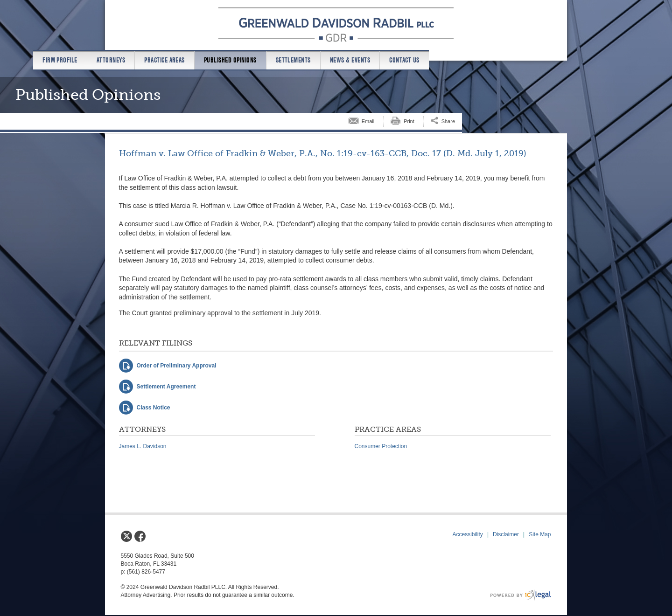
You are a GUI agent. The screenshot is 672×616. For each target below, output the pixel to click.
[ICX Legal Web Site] (521, 595)
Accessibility (468, 534)
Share (448, 121)
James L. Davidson (143, 446)
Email (368, 121)
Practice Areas (164, 60)
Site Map (540, 534)
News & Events (350, 60)
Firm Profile (60, 60)
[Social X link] (126, 536)
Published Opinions (230, 60)
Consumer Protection (381, 446)
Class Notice (154, 408)
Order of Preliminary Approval (177, 366)
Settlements (293, 60)
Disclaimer (506, 534)
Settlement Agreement (166, 387)
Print (409, 121)
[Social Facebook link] (140, 536)
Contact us (404, 60)
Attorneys (111, 60)
